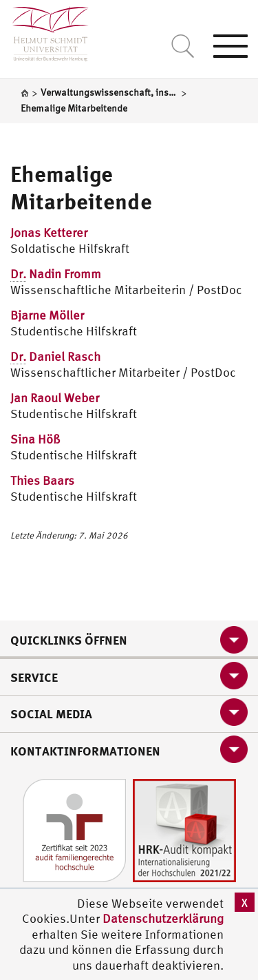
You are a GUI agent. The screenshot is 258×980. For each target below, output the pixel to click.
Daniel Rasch (55, 357)
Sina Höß (35, 439)
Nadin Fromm (56, 274)
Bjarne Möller (47, 315)
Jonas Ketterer (49, 232)
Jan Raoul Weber (55, 398)
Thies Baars (42, 480)
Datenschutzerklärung (163, 918)
